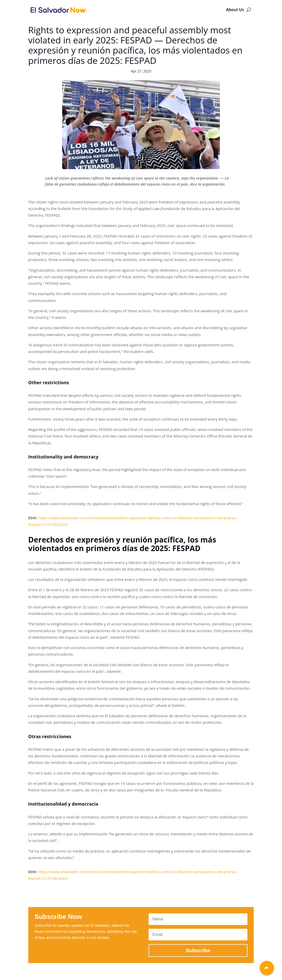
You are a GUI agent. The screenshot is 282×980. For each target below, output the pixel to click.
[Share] (267, 968)
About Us (235, 10)
